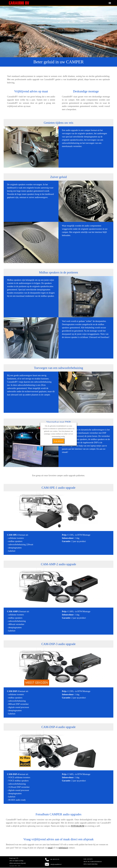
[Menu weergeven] (110, 3)
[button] (47, 856)
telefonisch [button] (63, 848)
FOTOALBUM (78, 826)
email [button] (50, 848)
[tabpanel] (58, 62)
